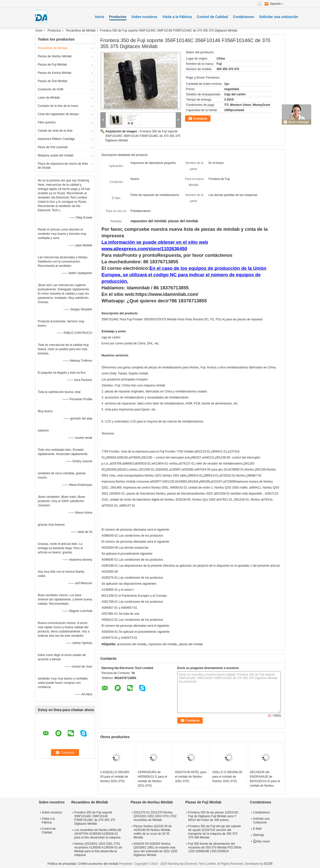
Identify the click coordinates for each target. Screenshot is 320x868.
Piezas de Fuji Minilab (52, 65)
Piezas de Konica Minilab (54, 73)
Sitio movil (261, 841)
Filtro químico (47, 122)
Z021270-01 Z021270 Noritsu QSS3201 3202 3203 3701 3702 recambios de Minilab (155, 816)
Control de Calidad (212, 17)
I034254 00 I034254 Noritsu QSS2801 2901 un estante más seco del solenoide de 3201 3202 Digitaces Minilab (155, 849)
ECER (268, 864)
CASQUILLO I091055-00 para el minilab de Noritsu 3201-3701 (115, 777)
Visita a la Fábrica (177, 17)
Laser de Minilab (49, 98)
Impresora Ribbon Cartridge (56, 139)
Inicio (100, 17)
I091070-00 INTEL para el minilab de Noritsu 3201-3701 (191, 777)
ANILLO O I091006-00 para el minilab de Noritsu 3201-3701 (227, 777)
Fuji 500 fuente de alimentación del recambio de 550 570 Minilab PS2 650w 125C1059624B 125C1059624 (215, 847)
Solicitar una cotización (279, 17)
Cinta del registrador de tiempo (58, 114)
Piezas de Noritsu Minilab (55, 56)
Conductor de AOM (50, 89)
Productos (118, 17)
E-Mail (257, 829)
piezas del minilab (191, 644)
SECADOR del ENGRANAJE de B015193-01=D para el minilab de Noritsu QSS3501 (265, 781)
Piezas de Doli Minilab (52, 81)
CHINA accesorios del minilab (98, 864)
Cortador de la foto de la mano (58, 106)
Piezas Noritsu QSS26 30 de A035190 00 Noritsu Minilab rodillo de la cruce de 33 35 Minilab (153, 832)
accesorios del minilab (132, 644)
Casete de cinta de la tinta (55, 131)
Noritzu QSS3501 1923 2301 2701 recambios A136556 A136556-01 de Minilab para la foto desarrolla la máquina (98, 849)
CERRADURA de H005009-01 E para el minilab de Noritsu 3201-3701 (152, 779)
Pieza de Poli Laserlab (53, 147)
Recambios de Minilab (81, 31)
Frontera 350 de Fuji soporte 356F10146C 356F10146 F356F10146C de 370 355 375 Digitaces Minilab (143, 136)
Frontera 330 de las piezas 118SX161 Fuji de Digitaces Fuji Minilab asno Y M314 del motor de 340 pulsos (213, 816)
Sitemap (258, 835)
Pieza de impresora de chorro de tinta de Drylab (63, 166)
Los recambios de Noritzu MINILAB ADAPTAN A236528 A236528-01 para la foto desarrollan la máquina (98, 834)
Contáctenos (244, 17)
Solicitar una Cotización (261, 821)
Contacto (200, 119)
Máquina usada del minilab (56, 155)
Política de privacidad (62, 864)
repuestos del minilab (163, 644)
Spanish (277, 4)
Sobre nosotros (144, 17)
